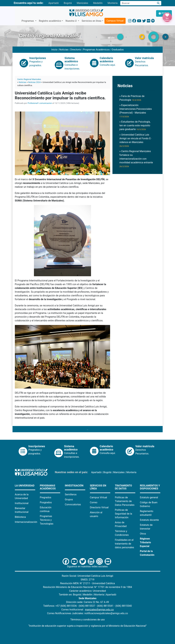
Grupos (69, 499)
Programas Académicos (96, 50)
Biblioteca (20, 517)
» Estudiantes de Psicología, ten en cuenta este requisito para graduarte (135, 125)
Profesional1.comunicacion (40, 103)
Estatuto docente (149, 520)
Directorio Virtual (99, 507)
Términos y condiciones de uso (87, 620)
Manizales (82, 3)
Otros (143, 534)
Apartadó (54, 3)
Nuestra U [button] (71, 21)
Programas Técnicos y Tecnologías (47, 520)
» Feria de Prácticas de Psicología (132, 98)
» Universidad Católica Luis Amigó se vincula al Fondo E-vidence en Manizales (135, 140)
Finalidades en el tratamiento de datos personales (125, 544)
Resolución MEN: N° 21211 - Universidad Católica (87, 583)
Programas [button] (28, 21)
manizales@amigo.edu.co (99, 610)
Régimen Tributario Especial (146, 542)
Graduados (118, 50)
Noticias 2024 (34, 82)
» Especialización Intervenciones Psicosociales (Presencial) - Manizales (136, 111)
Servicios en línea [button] (91, 21)
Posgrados (46, 502)
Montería (113, 3)
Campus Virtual (115, 21)
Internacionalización (26, 522)
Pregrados (46, 497)
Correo (94, 502)
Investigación (74, 486)
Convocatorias (73, 504)
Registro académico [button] (50, 21)
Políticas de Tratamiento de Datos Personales (125, 501)
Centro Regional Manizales (29, 79)
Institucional (22, 503)
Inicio (54, 50)
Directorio (76, 50)
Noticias (64, 50)
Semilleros (71, 494)
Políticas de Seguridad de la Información (124, 514)
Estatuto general (149, 497)
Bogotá (68, 3)
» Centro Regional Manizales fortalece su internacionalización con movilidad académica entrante (136, 159)
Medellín (98, 3)
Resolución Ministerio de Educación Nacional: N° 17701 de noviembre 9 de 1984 (87, 587)
